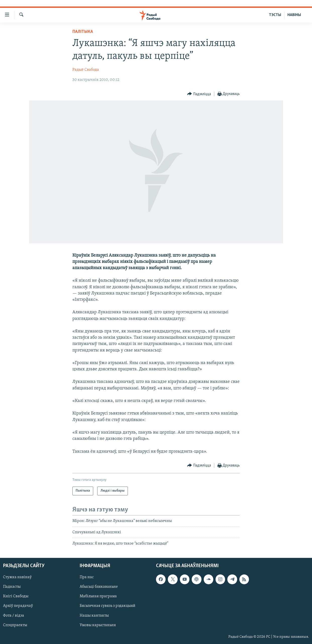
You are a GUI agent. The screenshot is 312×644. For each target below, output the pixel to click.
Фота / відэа (14, 615)
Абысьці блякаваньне (99, 587)
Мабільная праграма (98, 596)
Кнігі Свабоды (16, 596)
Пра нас (87, 577)
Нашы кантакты (94, 615)
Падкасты (12, 587)
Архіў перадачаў (18, 606)
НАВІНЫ (294, 15)
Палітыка (83, 32)
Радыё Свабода (86, 70)
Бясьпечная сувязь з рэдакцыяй (108, 606)
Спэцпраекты (15, 625)
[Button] (199, 94)
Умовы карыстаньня (98, 625)
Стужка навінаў (17, 577)
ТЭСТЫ (275, 15)
